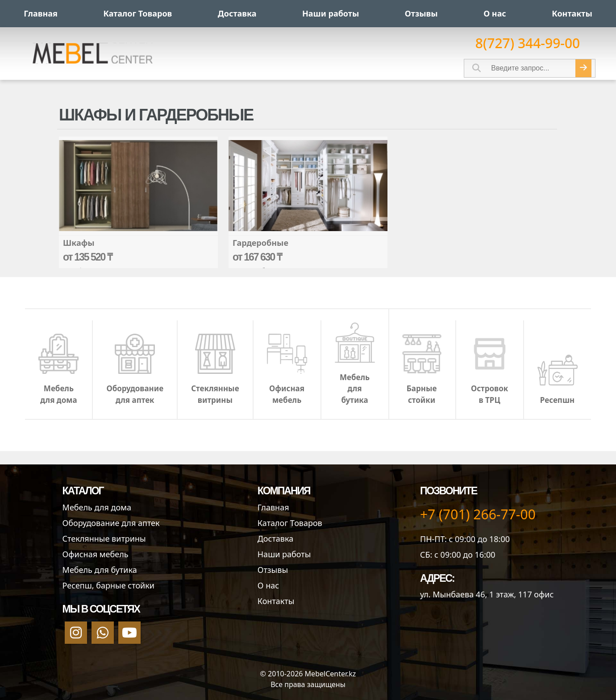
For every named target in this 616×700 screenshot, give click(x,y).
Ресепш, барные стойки (108, 585)
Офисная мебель (96, 554)
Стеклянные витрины (104, 538)
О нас (268, 585)
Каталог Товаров (290, 523)
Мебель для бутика (100, 570)
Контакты (276, 601)
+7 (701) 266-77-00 (478, 514)
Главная (273, 507)
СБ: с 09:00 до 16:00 (458, 555)
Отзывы (273, 570)
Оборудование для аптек (111, 523)
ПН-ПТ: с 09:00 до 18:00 (465, 539)
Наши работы (284, 554)
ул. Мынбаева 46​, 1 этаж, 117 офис (487, 594)
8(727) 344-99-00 (528, 43)
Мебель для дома (97, 507)
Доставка (275, 538)
